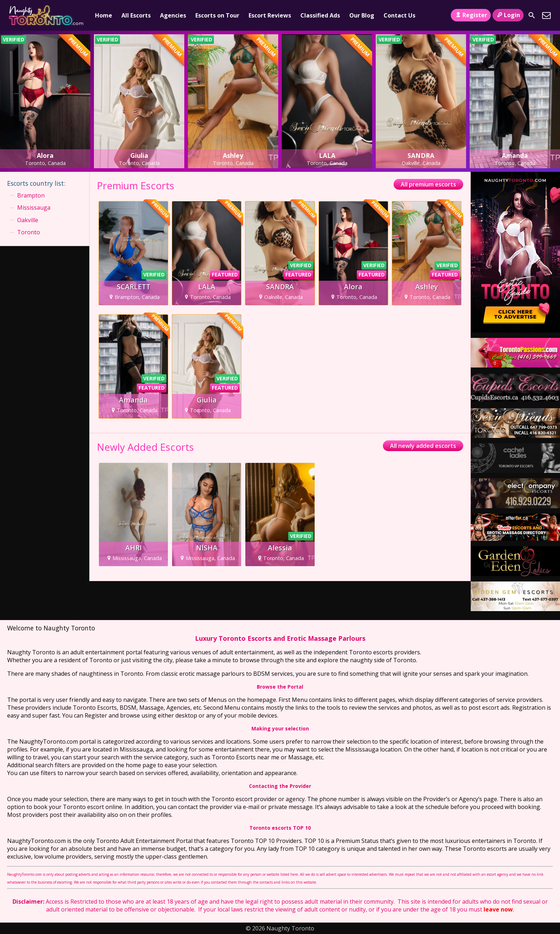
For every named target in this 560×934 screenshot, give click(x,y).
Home (104, 15)
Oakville (28, 220)
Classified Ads (320, 15)
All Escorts (136, 15)
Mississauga (34, 208)
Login (508, 15)
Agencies (173, 15)
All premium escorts (428, 184)
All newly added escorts (423, 446)
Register (471, 15)
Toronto (29, 232)
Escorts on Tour (217, 15)
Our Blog (362, 15)
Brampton (31, 195)
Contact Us (399, 15)
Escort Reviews (270, 15)
